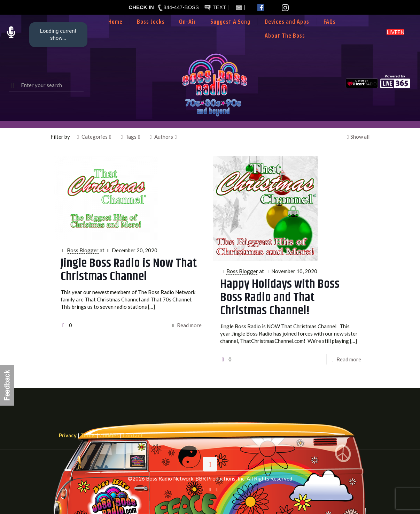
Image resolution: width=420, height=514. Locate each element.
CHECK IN (141, 7)
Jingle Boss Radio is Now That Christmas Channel (129, 270)
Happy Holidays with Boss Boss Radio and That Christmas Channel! (280, 297)
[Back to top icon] (210, 464)
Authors (163, 137)
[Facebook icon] (203, 489)
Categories (94, 137)
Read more (189, 325)
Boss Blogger (83, 250)
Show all (357, 137)
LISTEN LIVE (395, 32)
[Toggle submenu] (188, 32)
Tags (130, 137)
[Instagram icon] (217, 489)
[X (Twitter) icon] (210, 489)
